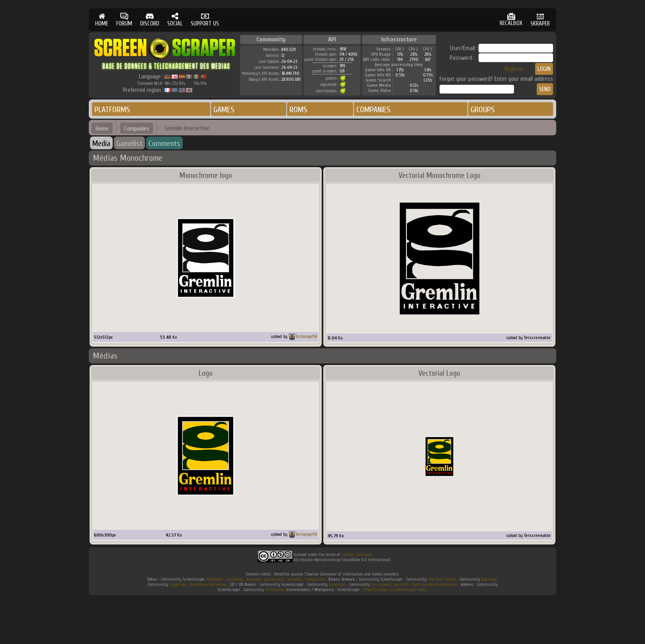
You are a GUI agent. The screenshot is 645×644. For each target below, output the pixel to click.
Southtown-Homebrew (208, 584)
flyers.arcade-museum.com (435, 584)
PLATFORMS (112, 110)
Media (101, 143)
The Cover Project (442, 579)
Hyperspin (178, 584)
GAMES (224, 110)
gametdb (294, 579)
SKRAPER (540, 20)
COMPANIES (373, 110)
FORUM (124, 20)
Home (102, 129)
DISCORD (150, 20)
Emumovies (381, 584)
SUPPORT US (205, 20)
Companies (137, 129)
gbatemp (489, 579)
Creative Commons (357, 555)
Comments (164, 143)
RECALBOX (511, 20)
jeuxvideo (254, 579)
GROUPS (483, 110)
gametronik (274, 579)
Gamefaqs (235, 579)
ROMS (298, 110)
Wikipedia (215, 579)
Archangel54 (306, 337)
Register (514, 69)
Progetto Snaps (375, 590)
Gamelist (129, 143)
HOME (102, 20)
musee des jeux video (408, 590)
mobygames (315, 579)
